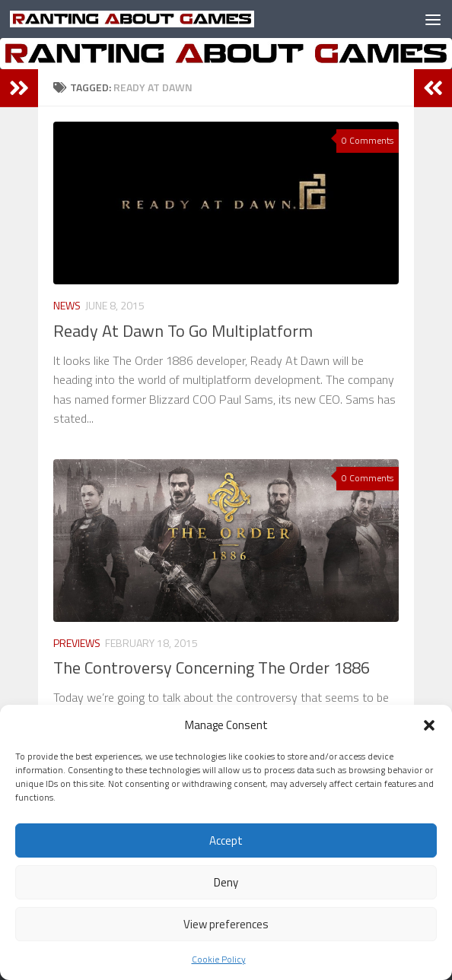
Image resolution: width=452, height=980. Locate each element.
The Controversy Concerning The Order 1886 (212, 668)
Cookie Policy (219, 959)
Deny (226, 882)
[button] (429, 725)
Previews (77, 643)
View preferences (226, 924)
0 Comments (368, 140)
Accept (226, 840)
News (67, 305)
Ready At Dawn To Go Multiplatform (183, 331)
